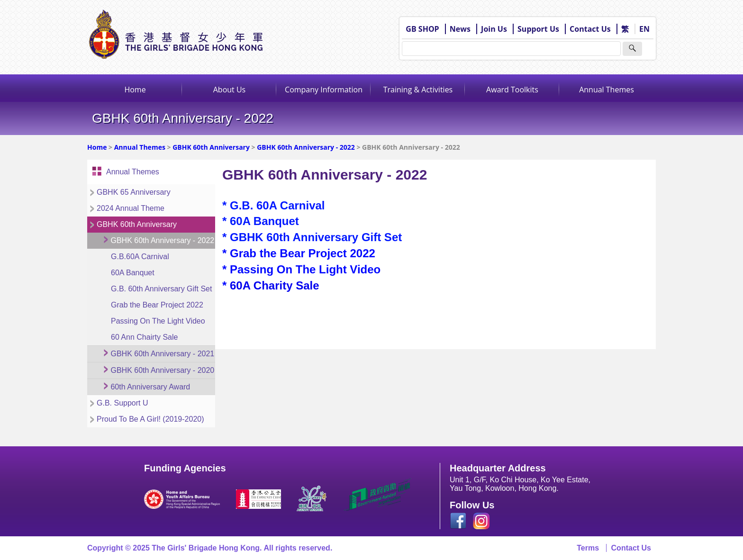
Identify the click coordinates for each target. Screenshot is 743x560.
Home (135, 90)
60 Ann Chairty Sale (144, 337)
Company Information (324, 90)
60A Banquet (133, 273)
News (460, 29)
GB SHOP (422, 29)
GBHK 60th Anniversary (211, 147)
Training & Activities (418, 90)
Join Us (494, 29)
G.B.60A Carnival (140, 257)
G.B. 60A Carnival (277, 205)
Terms (588, 548)
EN (644, 29)
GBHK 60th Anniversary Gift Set (316, 237)
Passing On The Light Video (158, 321)
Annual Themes (607, 90)
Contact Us (590, 29)
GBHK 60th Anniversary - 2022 (306, 147)
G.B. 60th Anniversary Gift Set (161, 289)
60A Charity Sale (275, 285)
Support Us (538, 29)
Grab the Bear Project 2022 (157, 305)
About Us (230, 90)
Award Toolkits (512, 90)
